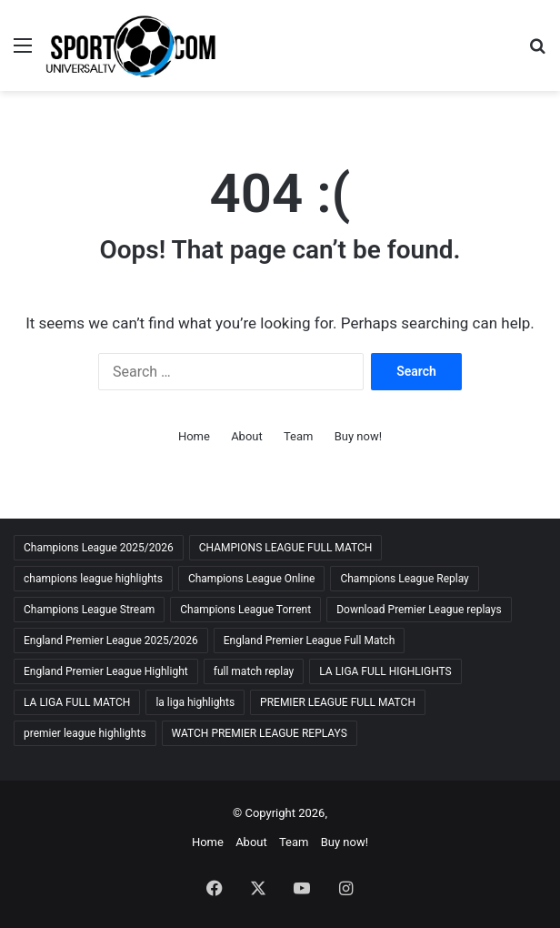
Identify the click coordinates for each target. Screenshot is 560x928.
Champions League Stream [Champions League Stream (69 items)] (89, 610)
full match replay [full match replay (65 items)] (254, 671)
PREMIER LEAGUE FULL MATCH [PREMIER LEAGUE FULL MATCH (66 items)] (338, 702)
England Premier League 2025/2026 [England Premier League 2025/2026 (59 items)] (111, 641)
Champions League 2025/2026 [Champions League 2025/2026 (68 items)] (99, 548)
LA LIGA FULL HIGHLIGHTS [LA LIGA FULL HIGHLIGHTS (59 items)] (385, 671)
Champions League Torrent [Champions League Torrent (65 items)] (245, 610)
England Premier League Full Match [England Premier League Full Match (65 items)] (310, 641)
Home (194, 436)
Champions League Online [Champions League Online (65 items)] (252, 579)
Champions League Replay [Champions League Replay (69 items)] (404, 579)
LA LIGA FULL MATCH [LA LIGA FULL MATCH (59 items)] (77, 702)
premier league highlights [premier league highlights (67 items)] (85, 733)
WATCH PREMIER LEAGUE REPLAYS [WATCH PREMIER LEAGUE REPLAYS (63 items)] (260, 733)
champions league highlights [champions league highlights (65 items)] (93, 579)
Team (299, 436)
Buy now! (358, 436)
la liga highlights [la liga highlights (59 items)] (195, 702)
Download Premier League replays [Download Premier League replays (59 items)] (419, 610)
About (247, 436)
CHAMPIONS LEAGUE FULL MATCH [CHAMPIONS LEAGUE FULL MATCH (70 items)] (286, 548)
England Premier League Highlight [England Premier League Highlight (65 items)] (106, 671)
